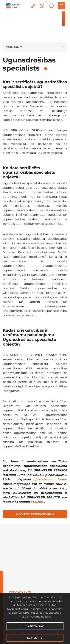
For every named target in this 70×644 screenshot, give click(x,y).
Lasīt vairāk (35, 626)
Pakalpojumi (20, 592)
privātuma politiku (39, 617)
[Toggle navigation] (61, 6)
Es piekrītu (35, 638)
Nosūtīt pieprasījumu (35, 514)
